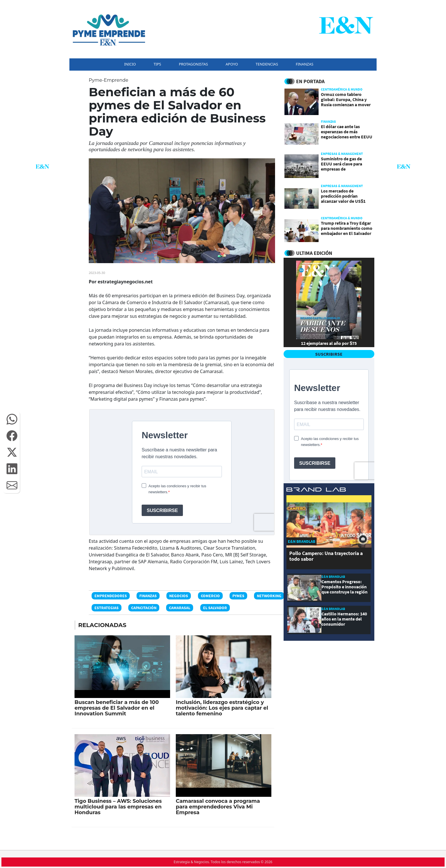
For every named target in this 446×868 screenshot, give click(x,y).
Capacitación (144, 608)
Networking (269, 596)
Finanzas (148, 596)
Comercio (210, 596)
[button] (12, 419)
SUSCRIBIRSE (329, 354)
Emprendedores (111, 596)
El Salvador (215, 608)
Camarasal (180, 608)
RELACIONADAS (102, 625)
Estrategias (107, 608)
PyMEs (238, 596)
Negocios (179, 596)
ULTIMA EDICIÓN (314, 253)
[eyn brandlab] (316, 491)
